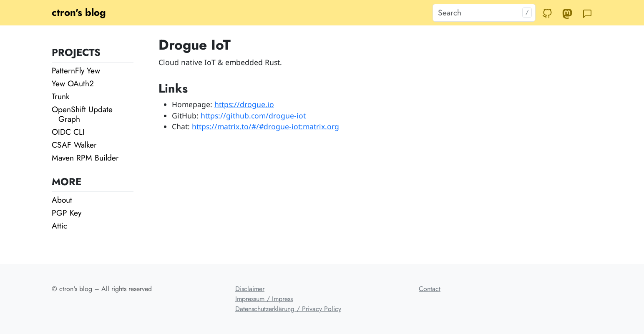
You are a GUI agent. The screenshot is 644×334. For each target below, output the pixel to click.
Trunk (60, 96)
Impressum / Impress (264, 299)
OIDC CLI (68, 132)
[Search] (484, 13)
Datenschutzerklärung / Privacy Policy (288, 309)
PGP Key (67, 213)
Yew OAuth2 (73, 83)
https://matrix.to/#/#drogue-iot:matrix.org (265, 126)
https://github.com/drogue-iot (253, 116)
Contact (430, 289)
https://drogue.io (244, 104)
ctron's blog (79, 12)
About (62, 200)
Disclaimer (250, 289)
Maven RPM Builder (85, 158)
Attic (59, 226)
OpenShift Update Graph (82, 114)
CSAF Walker (74, 145)
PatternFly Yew (76, 70)
